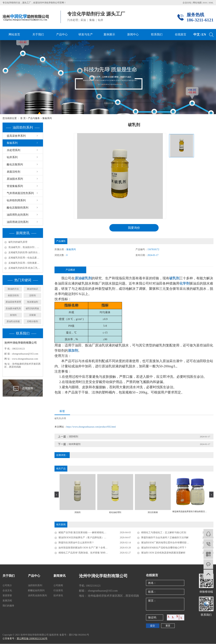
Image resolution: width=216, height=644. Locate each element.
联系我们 (157, 34)
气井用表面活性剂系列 (20, 193)
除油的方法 (13, 289)
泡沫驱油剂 (32, 302)
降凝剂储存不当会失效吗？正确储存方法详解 (165, 538)
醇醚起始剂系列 (36, 591)
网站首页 (14, 34)
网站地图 (198, 3)
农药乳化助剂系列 (37, 596)
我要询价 (134, 228)
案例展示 (109, 34)
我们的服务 (8, 606)
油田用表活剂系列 (18, 222)
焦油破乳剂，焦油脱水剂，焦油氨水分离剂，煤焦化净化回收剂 (25, 247)
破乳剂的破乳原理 (18, 242)
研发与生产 (86, 34)
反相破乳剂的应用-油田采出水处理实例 (25, 252)
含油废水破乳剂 (13, 308)
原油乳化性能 (13, 321)
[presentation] (57, 495)
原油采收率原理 (13, 302)
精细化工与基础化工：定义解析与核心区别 (164, 533)
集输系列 (47, 118)
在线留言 (181, 34)
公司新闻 (58, 586)
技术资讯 (58, 596)
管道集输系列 (15, 186)
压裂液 (32, 315)
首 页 (23, 118)
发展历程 (7, 601)
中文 (197, 34)
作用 (64, 419)
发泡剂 (13, 315)
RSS (205, 3)
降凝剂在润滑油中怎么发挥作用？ (76, 543)
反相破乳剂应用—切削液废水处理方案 (25, 263)
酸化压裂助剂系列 (18, 208)
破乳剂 (58, 419)
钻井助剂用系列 (16, 200)
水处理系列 (13, 150)
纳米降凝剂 (75, 444)
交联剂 (32, 295)
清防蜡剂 (73, 437)
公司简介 (7, 586)
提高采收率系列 (16, 136)
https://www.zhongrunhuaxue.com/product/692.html (91, 427)
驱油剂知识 (32, 289)
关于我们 (38, 34)
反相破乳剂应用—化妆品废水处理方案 (25, 258)
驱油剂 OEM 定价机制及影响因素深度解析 (163, 553)
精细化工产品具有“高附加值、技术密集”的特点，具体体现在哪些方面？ (95, 553)
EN (204, 34)
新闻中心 (133, 34)
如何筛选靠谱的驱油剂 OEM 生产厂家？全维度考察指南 (88, 548)
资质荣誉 (7, 596)
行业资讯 (58, 591)
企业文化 (7, 591)
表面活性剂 (13, 172)
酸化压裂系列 (15, 164)
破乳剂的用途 (32, 308)
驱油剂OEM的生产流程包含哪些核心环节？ (164, 548)
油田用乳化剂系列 (18, 215)
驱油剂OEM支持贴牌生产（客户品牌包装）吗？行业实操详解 (91, 538)
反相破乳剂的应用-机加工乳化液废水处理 (25, 268)
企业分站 (187, 3)
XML (211, 3)
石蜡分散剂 (32, 321)
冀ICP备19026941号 (79, 635)
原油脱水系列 (15, 179)
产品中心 (62, 34)
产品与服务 (34, 118)
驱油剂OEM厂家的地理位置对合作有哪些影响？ (166, 543)
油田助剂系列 (35, 586)
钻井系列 (12, 157)
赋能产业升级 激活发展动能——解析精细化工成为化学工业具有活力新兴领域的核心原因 (95, 533)
